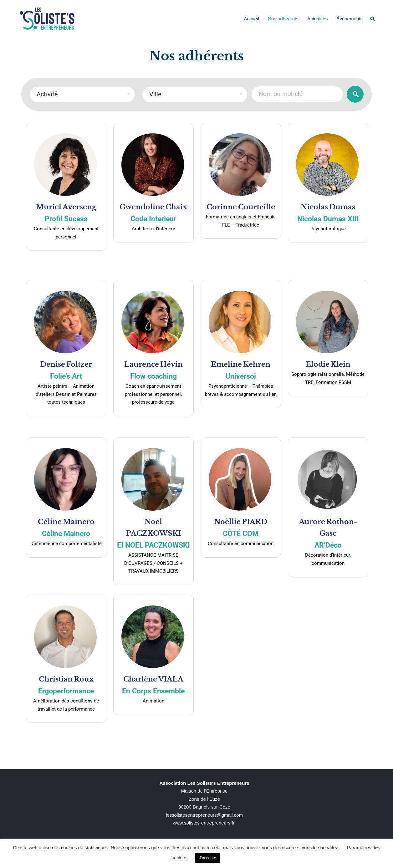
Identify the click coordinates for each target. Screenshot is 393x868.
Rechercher (355, 94)
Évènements (350, 19)
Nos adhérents (283, 19)
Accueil (252, 19)
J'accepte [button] (208, 858)
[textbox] (82, 94)
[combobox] (82, 94)
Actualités (318, 19)
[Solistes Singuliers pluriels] (47, 19)
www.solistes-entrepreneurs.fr (204, 823)
